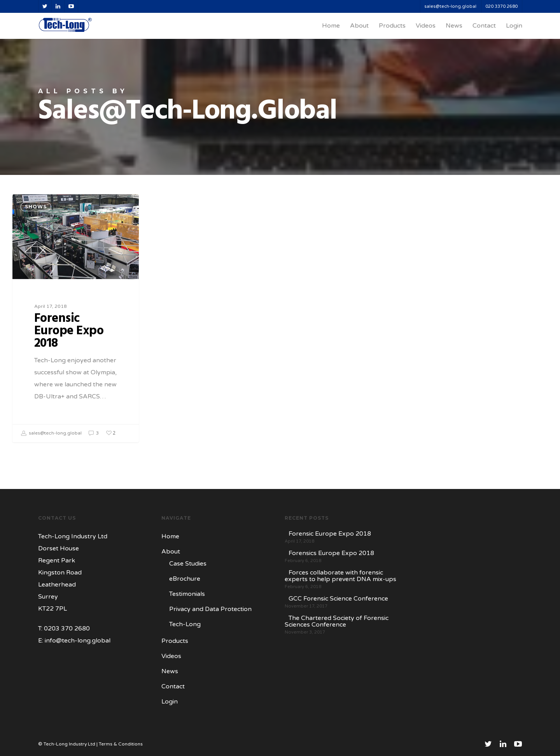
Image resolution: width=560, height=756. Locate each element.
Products (392, 26)
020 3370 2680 (501, 6)
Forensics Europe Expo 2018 (331, 553)
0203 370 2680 (67, 629)
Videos (426, 26)
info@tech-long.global (78, 641)
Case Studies (188, 564)
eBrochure (185, 579)
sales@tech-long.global (450, 6)
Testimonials (187, 594)
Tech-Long (185, 624)
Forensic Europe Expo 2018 (330, 534)
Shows (36, 207)
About (359, 26)
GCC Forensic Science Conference (338, 599)
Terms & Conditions (121, 744)
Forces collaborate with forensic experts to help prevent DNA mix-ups (340, 576)
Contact (484, 26)
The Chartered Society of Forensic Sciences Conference (337, 622)
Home (331, 26)
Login (514, 26)
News (454, 26)
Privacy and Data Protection (210, 609)
